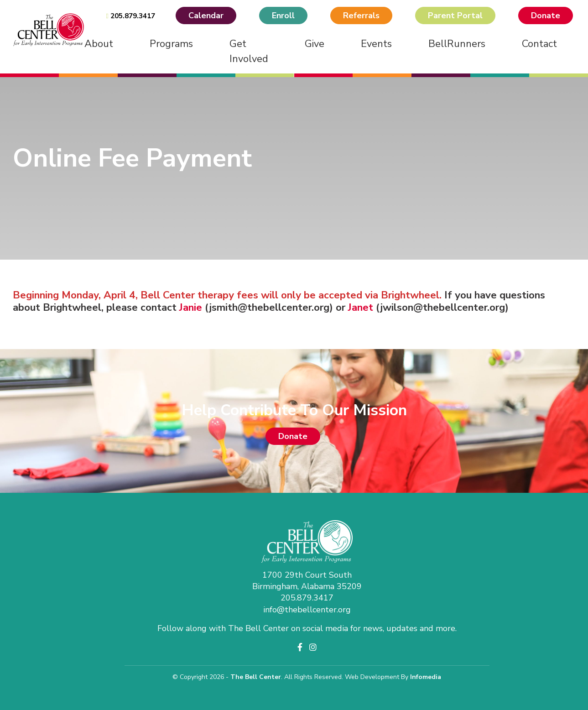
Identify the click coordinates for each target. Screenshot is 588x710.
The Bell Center (256, 677)
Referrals (361, 16)
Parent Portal (455, 16)
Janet (362, 307)
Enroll (283, 16)
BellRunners (457, 44)
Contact (539, 44)
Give (315, 44)
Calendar (206, 16)
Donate (546, 16)
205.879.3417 (130, 16)
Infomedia (426, 677)
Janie (192, 307)
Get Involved (249, 51)
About (99, 44)
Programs (171, 44)
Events (376, 44)
